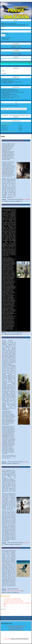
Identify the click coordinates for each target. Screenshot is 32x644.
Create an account (5, 39)
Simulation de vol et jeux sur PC (16, 629)
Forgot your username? (6, 38)
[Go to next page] (6, 613)
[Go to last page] (8, 613)
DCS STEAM (20, 129)
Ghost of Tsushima (27, 199)
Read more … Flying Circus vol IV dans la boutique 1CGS (14, 109)
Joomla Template (7, 639)
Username (3, 26)
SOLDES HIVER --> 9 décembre (16, 47)
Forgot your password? (6, 37)
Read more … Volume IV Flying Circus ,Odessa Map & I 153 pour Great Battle (16, 116)
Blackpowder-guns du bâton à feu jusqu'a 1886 (16, 626)
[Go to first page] (2, 613)
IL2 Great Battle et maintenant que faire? (13, 599)
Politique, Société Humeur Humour (16, 630)
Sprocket (25, 462)
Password (3, 30)
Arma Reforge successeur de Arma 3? (11, 205)
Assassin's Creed (26, 543)
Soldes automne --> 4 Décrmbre (16, 54)
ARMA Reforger (26, 332)
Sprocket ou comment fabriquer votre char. (12, 337)
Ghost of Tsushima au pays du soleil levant (13, 141)
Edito (3, 71)
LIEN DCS (20, 128)
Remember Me (5, 33)
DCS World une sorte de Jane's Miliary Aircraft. (13, 601)
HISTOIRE (4, 73)
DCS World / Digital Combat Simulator (14, 591)
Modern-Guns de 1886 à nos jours (16, 627)
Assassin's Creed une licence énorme (11, 467)
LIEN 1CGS (20, 126)
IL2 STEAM (20, 130)
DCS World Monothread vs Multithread (11, 548)
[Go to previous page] (4, 613)
